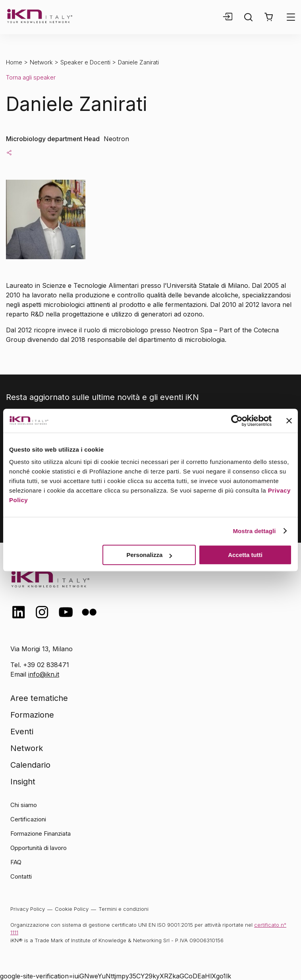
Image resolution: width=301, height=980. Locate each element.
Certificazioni (28, 819)
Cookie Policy (72, 909)
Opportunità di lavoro (39, 848)
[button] (269, 17)
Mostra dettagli (254, 531)
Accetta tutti (245, 555)
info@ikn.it (44, 674)
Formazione (32, 715)
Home (14, 62)
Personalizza (149, 555)
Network (41, 62)
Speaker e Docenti (85, 62)
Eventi (22, 732)
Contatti (21, 876)
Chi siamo (24, 805)
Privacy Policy (28, 909)
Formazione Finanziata (41, 833)
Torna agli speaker (31, 77)
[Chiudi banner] (289, 421)
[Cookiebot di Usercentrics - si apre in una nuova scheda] (237, 421)
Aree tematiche (39, 698)
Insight (23, 782)
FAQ (16, 862)
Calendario (30, 765)
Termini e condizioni (123, 909)
